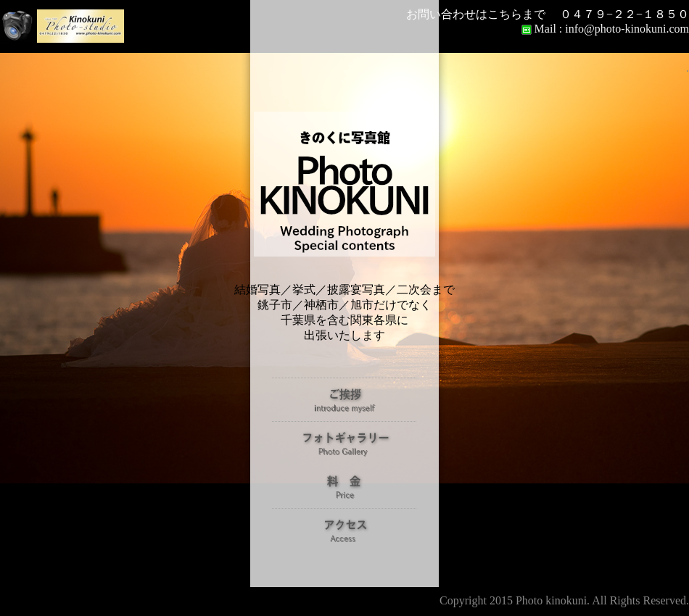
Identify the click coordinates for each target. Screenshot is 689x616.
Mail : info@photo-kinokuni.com (604, 29)
